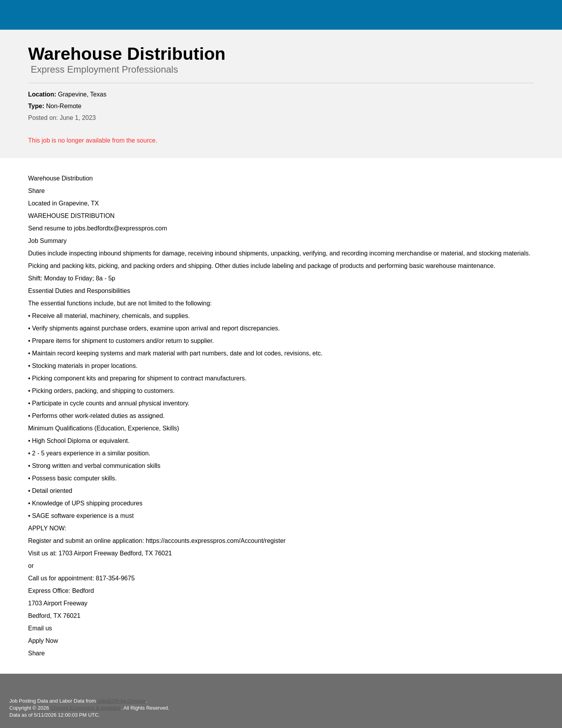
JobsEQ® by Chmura (121, 701)
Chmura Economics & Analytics (86, 708)
